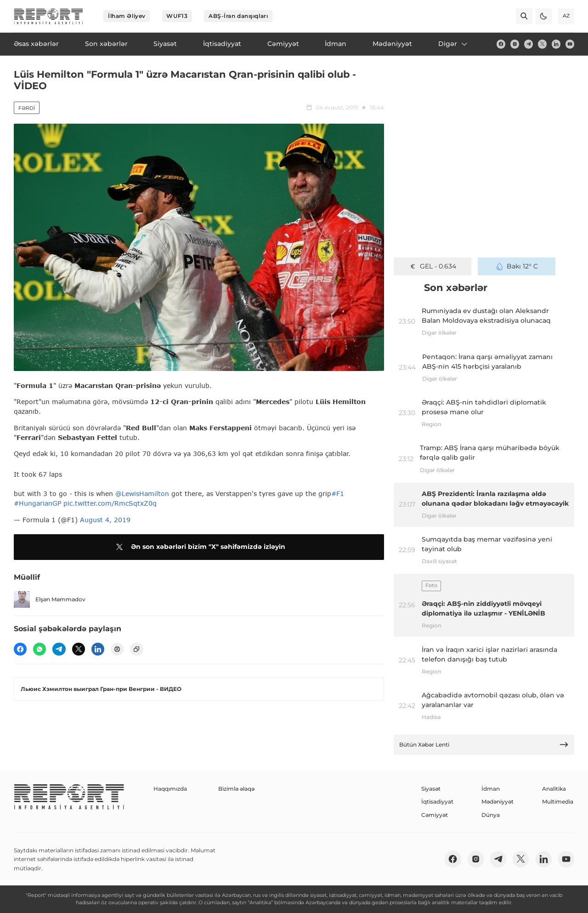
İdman (491, 789)
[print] (117, 649)
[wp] (40, 649)
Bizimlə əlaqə (236, 789)
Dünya (491, 815)
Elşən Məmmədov (50, 599)
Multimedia (558, 802)
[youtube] (570, 44)
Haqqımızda (170, 789)
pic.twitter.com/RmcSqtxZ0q (110, 503)
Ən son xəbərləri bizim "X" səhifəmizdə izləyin (199, 547)
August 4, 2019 (105, 520)
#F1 (338, 494)
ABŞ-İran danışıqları (238, 16)
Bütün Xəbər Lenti (484, 745)
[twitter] (542, 44)
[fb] (501, 44)
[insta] (515, 44)
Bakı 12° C (517, 266)
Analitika (554, 789)
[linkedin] (556, 44)
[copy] (136, 649)
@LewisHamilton (142, 494)
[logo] (48, 16)
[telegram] (529, 44)
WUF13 (177, 16)
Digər (453, 44)
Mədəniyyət (498, 802)
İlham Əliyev (127, 16)
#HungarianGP (37, 503)
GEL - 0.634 (433, 266)
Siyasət (431, 789)
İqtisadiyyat (437, 802)
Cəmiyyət (435, 815)
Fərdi (27, 108)
